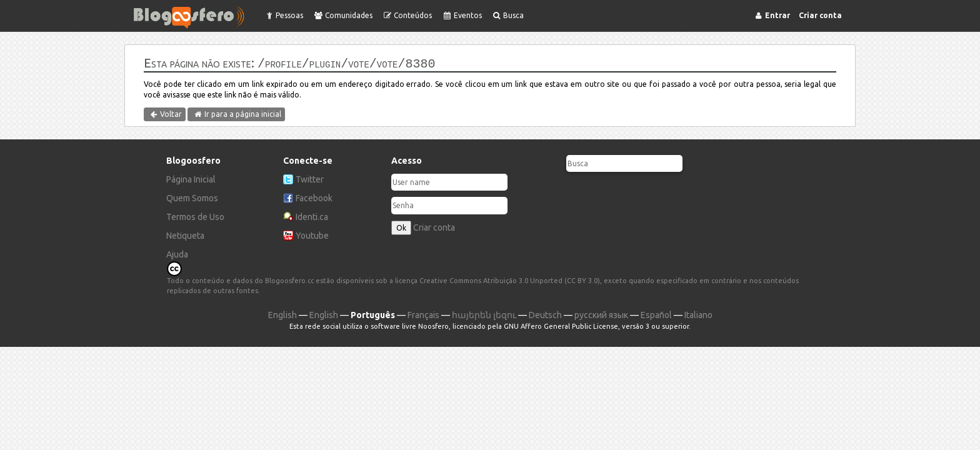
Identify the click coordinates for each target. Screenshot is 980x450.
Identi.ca (312, 216)
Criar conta (434, 226)
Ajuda (177, 253)
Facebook (314, 197)
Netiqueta (185, 234)
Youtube (312, 234)
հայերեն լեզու (484, 314)
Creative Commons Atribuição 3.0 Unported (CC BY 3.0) (510, 279)
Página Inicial (191, 178)
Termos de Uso (195, 216)
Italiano (698, 314)
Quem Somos (192, 197)
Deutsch (545, 314)
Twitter (310, 178)
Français (423, 314)
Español (656, 314)
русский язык (601, 314)
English (282, 314)
